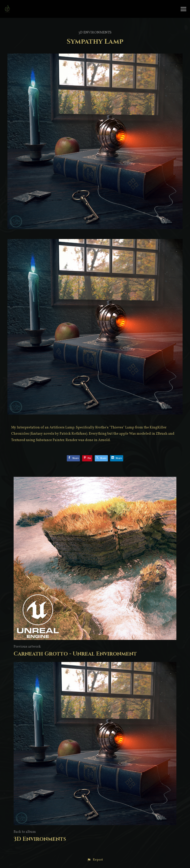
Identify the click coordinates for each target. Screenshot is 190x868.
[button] (95, 860)
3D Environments (95, 33)
